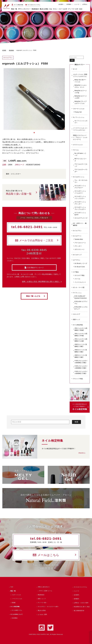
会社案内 (61, 4)
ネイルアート (77, 236)
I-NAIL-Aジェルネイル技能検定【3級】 (81, 362)
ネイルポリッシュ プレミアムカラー (80, 208)
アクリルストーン (80, 243)
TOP (12, 587)
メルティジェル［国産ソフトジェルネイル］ (80, 75)
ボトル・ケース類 (79, 287)
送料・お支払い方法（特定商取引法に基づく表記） (41, 281)
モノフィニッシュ (79, 117)
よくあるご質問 (42, 614)
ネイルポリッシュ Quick (80, 214)
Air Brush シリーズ (81, 263)
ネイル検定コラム (17, 610)
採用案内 (69, 4)
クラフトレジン (78, 145)
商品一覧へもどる (33, 296)
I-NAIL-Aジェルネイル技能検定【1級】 (81, 372)
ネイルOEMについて (17, 614)
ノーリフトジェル (17, 599)
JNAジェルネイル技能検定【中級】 (81, 335)
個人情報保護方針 (79, 611)
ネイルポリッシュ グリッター (80, 203)
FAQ (51, 9)
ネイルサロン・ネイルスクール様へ (48, 607)
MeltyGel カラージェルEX (81, 97)
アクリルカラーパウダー (81, 171)
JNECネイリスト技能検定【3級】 (81, 345)
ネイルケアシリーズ (81, 218)
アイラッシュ (77, 293)
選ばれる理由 (44, 9)
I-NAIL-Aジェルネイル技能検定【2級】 (81, 367)
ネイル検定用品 (78, 325)
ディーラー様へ (42, 603)
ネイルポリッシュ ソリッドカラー (80, 197)
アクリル (76, 150)
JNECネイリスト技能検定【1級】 (81, 356)
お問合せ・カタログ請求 (81, 603)
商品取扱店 (41, 595)
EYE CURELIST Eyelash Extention (81, 297)
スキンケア (77, 314)
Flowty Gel (78, 112)
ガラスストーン (80, 249)
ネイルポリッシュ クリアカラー (80, 187)
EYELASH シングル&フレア (81, 308)
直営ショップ (42, 599)
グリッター (78, 246)
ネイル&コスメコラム (34, 5)
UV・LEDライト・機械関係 (80, 224)
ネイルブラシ (77, 231)
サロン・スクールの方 (60, 9)
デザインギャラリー (44, 587)
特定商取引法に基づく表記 (82, 607)
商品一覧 (14, 9)
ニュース (77, 4)
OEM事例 (14, 618)
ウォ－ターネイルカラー (81, 181)
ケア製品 (76, 272)
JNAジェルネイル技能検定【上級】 (81, 340)
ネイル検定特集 (19, 5)
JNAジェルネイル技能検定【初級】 (81, 329)
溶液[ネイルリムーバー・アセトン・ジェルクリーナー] (80, 137)
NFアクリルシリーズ (81, 160)
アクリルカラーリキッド (81, 165)
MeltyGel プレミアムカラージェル (81, 102)
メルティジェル (16, 595)
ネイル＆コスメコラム (80, 587)
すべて (75, 69)
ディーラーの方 (73, 9)
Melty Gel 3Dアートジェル (80, 81)
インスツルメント (80, 282)
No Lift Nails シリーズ (80, 154)
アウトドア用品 (78, 379)
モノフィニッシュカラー (81, 122)
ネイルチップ (77, 255)
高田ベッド (77, 320)
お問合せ (85, 4)
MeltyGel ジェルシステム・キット (81, 86)
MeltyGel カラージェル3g (81, 92)
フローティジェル (79, 109)
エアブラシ (77, 260)
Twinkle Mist (79, 239)
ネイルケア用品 (80, 275)
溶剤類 (14, 603)
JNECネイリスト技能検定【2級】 (81, 351)
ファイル (77, 279)
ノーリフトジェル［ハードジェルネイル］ (80, 129)
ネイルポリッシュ (79, 177)
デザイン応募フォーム (46, 591)
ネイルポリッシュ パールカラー (80, 192)
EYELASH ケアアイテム (81, 303)
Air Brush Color (80, 267)
